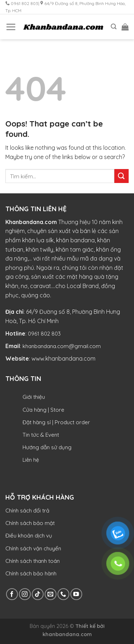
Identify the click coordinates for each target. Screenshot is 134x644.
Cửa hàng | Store (43, 410)
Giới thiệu (34, 397)
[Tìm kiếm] (114, 27)
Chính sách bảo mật (30, 523)
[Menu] (11, 27)
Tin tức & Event (41, 435)
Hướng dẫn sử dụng (47, 447)
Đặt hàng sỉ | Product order (56, 422)
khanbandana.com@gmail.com (62, 346)
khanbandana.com (67, 634)
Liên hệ (31, 460)
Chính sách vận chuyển (33, 548)
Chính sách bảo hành (31, 573)
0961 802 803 (44, 334)
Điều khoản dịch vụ (29, 536)
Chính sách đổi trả (27, 511)
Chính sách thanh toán (33, 561)
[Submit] (121, 176)
